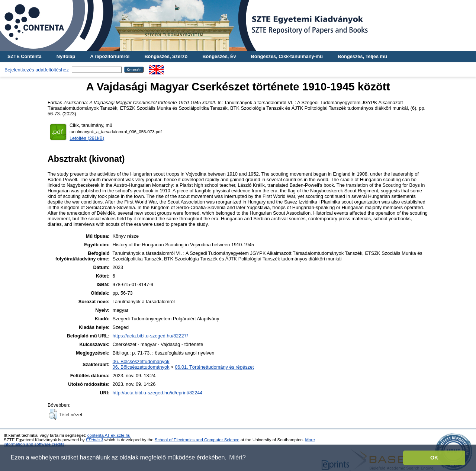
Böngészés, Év (219, 56)
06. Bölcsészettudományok (141, 361)
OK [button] (434, 458)
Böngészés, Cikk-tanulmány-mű (287, 56)
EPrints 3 (95, 440)
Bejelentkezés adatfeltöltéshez (37, 70)
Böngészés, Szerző (166, 56)
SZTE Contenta (25, 56)
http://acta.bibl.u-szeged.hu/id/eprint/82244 (158, 393)
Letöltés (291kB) (87, 138)
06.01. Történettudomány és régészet (214, 367)
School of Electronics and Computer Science (197, 440)
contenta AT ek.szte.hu (109, 435)
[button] (53, 414)
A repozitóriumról (110, 56)
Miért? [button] (237, 457)
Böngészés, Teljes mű (362, 56)
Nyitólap (66, 56)
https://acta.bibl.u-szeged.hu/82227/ (150, 336)
